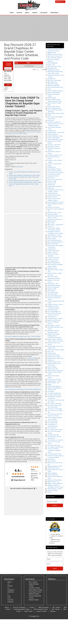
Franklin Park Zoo (53, 193)
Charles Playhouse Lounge (55, 136)
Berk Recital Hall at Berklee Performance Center (55, 73)
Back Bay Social (52, 68)
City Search (44, 13)
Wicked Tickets (34, 600)
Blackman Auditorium (54, 86)
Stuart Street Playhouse (54, 386)
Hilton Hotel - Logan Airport (55, 225)
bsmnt (49, 115)
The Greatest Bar (52, 423)
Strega (49, 384)
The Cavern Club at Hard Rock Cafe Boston (54, 406)
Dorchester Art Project (54, 174)
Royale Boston (52, 353)
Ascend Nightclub (52, 63)
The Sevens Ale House (54, 445)
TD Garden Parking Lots (54, 393)
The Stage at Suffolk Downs (55, 447)
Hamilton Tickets (34, 588)
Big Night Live (51, 79)
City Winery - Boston (53, 146)
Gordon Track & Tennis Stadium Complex (54, 199)
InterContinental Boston (54, 240)
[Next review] (40, 474)
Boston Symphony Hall (54, 108)
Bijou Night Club (52, 82)
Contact (32, 607)
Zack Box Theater (53, 490)
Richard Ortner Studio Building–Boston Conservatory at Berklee (54, 336)
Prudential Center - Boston (55, 318)
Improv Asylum (52, 238)
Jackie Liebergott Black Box (55, 242)
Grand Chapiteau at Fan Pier (55, 202)
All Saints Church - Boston (55, 54)
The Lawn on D (52, 428)
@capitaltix (20, 167)
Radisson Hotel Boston (54, 320)
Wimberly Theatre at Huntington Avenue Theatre (55, 486)
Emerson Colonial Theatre (55, 179)
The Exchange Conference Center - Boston (55, 418)
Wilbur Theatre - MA (53, 482)
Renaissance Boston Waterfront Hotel (53, 331)
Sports (27, 13)
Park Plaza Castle (52, 310)
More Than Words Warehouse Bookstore (54, 278)
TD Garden (51, 391)
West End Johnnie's (53, 475)
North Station (51, 291)
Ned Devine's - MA (53, 284)
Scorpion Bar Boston (53, 355)
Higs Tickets (51, 223)
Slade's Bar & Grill (53, 369)
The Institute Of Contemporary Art (53, 425)
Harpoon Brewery (53, 214)
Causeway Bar (52, 131)
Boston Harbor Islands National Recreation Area (55, 100)
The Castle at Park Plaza (54, 404)
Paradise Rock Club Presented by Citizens (54, 307)
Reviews (53, 611)
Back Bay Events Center (54, 66)
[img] (18, 474)
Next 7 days (8, 79)
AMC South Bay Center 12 (55, 58)
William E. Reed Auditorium (55, 483)
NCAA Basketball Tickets (22, 609)
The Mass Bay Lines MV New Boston (54, 437)
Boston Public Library (54, 106)
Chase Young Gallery (53, 138)
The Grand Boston (53, 421)
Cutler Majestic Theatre (54, 169)
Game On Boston (53, 197)
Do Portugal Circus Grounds (55, 172)
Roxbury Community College (56, 350)
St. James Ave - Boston (54, 379)
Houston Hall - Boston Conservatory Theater (54, 229)
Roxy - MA (51, 351)
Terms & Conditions (19, 607)
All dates (8, 71)
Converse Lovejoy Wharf (55, 164)
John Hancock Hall (53, 244)
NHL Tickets (56, 609)
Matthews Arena (52, 268)
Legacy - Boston (52, 252)
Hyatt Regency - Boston (54, 235)
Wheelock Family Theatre (55, 480)
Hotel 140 (50, 226)
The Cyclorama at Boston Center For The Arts (55, 415)
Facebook (11, 592)
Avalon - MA (51, 65)
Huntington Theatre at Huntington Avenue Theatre (55, 232)
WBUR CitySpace (52, 473)
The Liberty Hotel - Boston (55, 430)
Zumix (49, 492)
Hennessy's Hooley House (55, 219)
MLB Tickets (29, 611)
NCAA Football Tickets (41, 609)
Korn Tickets (33, 582)
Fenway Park (51, 185)
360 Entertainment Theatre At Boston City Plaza (55, 50)
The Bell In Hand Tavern (54, 395)
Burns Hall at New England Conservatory (55, 118)
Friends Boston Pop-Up (54, 195)
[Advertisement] (24, 200)
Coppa (49, 165)
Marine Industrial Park (54, 263)
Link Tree (9, 597)
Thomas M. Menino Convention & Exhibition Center (54, 450)
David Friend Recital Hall (54, 171)
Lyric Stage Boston (53, 261)
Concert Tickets (41, 611)
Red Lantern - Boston (54, 325)
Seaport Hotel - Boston (54, 357)
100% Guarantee (43, 607)
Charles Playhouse (53, 134)
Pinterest (10, 602)
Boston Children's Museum (55, 91)
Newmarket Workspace (54, 285)
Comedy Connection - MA (55, 155)
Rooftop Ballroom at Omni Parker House (55, 347)
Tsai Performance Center (55, 454)
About (7, 607)
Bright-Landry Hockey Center (56, 113)
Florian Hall (51, 188)
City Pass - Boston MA (54, 145)
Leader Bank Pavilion (53, 251)
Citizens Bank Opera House (55, 139)
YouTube (10, 600)
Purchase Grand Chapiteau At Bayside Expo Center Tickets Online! (23, 133)
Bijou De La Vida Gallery (54, 80)
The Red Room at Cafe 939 (55, 440)
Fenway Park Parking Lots (55, 186)
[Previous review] (7, 474)
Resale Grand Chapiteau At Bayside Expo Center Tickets (24, 175)
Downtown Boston (53, 176)
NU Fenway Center (53, 292)
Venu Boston (51, 459)
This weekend (7, 74)
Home (12, 13)
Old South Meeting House (55, 296)
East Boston (51, 178)
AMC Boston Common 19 (55, 56)
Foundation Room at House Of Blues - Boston (55, 191)
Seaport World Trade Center (55, 358)
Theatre (35, 13)
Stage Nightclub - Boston (55, 381)
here (6, 278)
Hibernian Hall (51, 221)
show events (38, 70)
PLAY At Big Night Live (54, 311)
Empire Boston (52, 183)
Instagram (11, 590)
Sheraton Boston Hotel (54, 362)
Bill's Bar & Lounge (53, 84)
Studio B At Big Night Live (55, 388)
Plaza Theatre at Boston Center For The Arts (54, 314)
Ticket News (54, 13)
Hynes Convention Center (55, 237)
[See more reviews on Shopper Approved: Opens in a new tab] (22, 488)
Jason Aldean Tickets (36, 590)
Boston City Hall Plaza (54, 92)
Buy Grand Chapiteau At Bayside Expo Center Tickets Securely (23, 336)
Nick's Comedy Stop (53, 287)
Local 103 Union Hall (53, 258)
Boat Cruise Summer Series (55, 87)
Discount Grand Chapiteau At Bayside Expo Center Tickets (25, 182)
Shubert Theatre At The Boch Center (54, 364)
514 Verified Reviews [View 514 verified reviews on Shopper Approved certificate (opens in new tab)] (18, 476)
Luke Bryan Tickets (35, 592)
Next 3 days (8, 77)
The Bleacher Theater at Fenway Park (54, 397)
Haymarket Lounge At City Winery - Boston (55, 217)
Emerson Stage (52, 181)
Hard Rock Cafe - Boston (55, 212)
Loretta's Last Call (53, 259)
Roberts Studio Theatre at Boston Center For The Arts (55, 340)
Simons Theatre (52, 367)
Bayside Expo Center (53, 70)
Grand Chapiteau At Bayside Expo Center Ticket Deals (24, 181)
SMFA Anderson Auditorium (55, 371)
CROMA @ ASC (52, 167)
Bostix (49, 89)
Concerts (19, 13)
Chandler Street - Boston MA (56, 132)
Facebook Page (32, 358)
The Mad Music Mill (53, 435)
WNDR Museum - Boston (55, 489)
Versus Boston (52, 461)
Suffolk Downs (52, 390)
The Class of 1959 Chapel (55, 409)
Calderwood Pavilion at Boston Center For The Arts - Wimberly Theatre (55, 124)
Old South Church (52, 294)
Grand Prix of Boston (54, 207)
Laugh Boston (52, 249)
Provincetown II (52, 317)
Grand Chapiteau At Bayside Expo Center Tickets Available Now (23, 389)
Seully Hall (50, 360)
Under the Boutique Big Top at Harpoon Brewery (55, 457)
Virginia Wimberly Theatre (55, 466)
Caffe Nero (51, 120)
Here (12, 165)
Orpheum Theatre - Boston (55, 304)
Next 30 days (8, 80)
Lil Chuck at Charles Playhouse (53, 255)
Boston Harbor (52, 98)
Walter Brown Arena (53, 468)
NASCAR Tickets (34, 594)
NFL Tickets (56, 607)
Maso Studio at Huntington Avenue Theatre (55, 265)
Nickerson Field (52, 289)
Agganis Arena (52, 53)
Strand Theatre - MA (53, 383)
